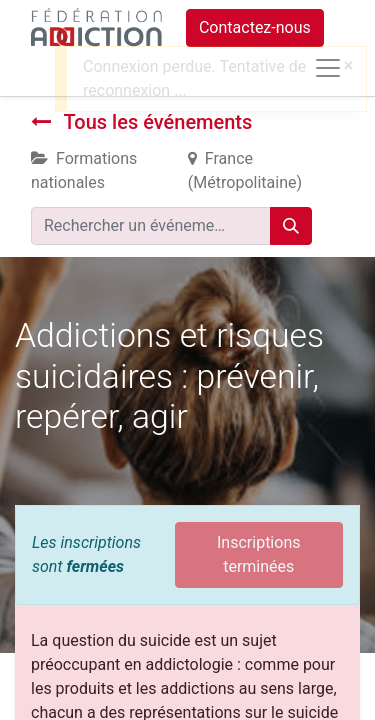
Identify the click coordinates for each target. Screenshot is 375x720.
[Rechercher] (291, 226)
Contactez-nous (255, 27)
